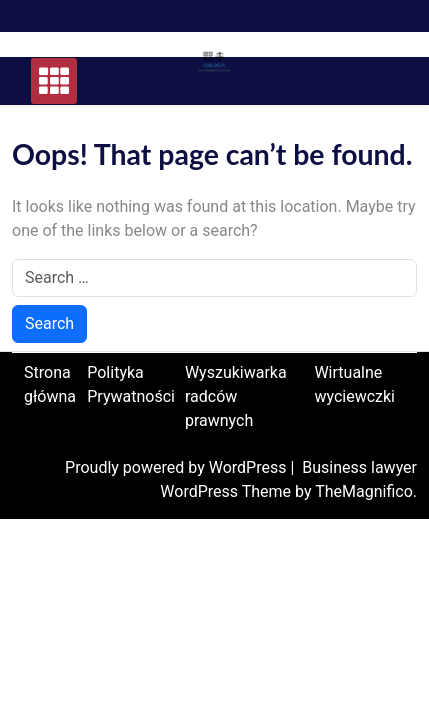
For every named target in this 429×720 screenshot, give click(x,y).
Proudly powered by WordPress (177, 467)
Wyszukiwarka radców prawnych (236, 396)
